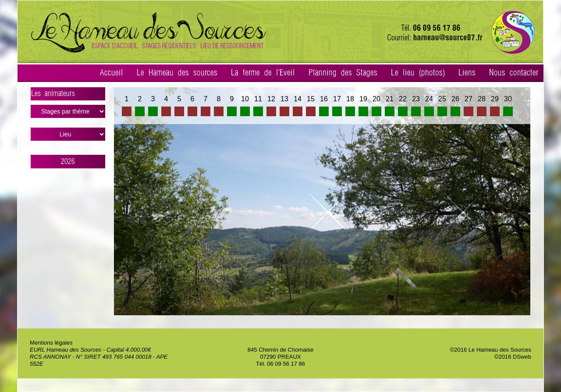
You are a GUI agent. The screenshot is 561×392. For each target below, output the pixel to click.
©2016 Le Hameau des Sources (491, 350)
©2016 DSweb (513, 357)
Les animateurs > (68, 95)
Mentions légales (51, 343)
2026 (68, 162)
